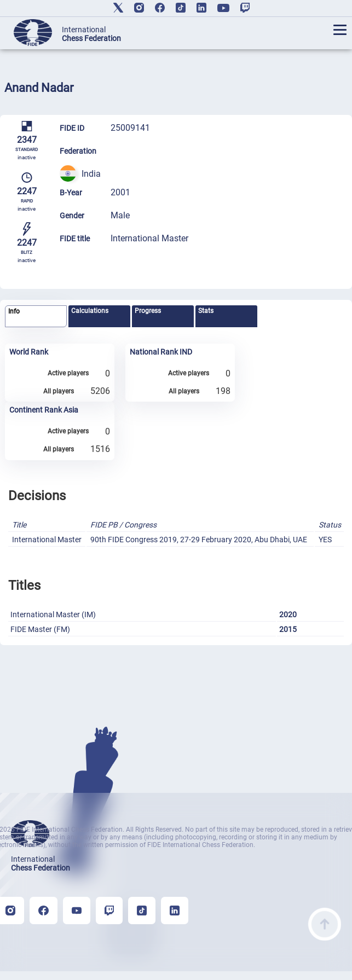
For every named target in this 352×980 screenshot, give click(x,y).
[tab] (36, 317)
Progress (148, 311)
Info (14, 311)
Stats (206, 311)
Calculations (90, 311)
